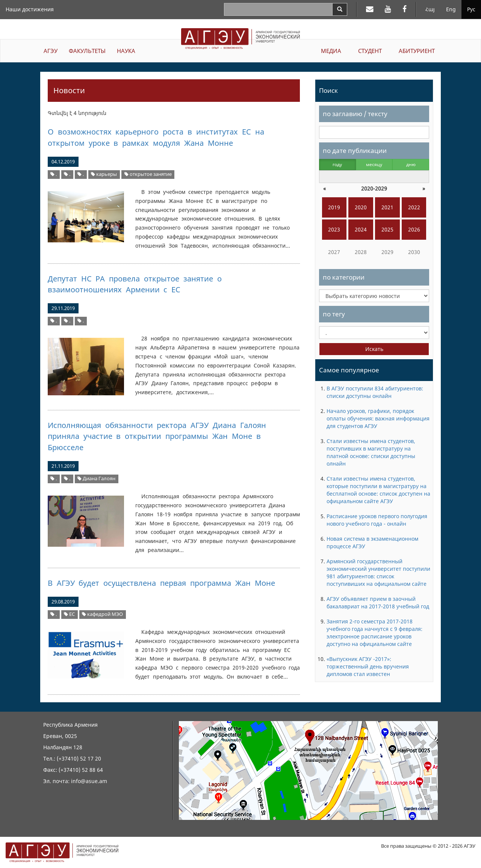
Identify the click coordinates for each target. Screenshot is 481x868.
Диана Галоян (96, 479)
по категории (344, 277)
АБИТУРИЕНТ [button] (417, 51)
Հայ (430, 9)
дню (411, 164)
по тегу (334, 314)
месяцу (374, 164)
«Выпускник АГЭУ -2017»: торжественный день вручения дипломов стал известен (368, 666)
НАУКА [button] (126, 51)
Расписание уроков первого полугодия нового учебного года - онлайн (377, 520)
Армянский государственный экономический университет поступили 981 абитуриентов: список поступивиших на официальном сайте (378, 572)
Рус (471, 9)
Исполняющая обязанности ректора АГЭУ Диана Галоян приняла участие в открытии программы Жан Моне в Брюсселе (157, 436)
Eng (451, 9)
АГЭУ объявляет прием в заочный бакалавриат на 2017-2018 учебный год (378, 603)
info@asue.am (89, 781)
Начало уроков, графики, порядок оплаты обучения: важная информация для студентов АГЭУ (378, 418)
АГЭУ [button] (51, 51)
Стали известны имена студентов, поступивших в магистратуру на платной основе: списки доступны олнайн (371, 452)
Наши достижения (30, 9)
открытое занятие (148, 174)
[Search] (340, 9)
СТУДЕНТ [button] (370, 51)
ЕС (69, 614)
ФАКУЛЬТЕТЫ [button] (87, 51)
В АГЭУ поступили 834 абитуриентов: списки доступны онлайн (375, 392)
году (337, 164)
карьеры (104, 174)
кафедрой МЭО (102, 614)
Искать (374, 349)
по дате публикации (355, 150)
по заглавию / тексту (355, 114)
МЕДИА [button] (331, 51)
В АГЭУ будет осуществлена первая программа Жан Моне (161, 583)
